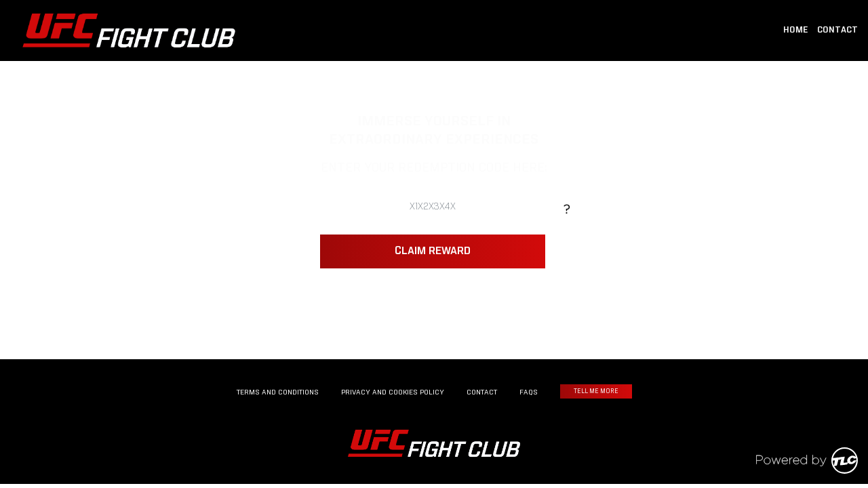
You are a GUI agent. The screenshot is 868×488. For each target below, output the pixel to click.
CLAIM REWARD (433, 251)
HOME (796, 30)
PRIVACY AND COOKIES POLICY (393, 392)
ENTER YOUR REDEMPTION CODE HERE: (434, 169)
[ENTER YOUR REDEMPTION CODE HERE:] (432, 207)
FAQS (529, 392)
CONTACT (837, 30)
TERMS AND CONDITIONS (278, 392)
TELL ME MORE (596, 391)
